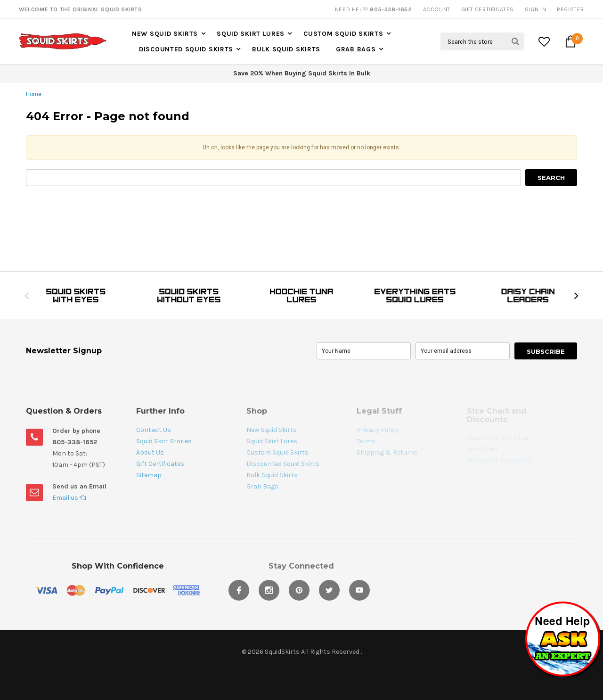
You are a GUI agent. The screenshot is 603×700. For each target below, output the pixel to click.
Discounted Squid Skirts (186, 49)
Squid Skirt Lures (251, 34)
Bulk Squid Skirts (286, 49)
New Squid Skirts (165, 34)
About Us (150, 452)
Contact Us (154, 430)
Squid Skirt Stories (164, 441)
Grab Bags (356, 49)
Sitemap (149, 475)
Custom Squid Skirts (343, 34)
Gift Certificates (160, 464)
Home (34, 94)
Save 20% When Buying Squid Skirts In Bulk (302, 73)
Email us (69, 498)
